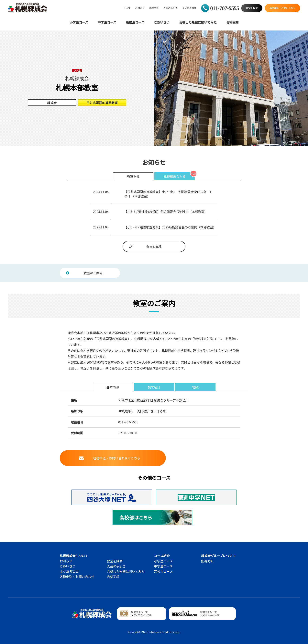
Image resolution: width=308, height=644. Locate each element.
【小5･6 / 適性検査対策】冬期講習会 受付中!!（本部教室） (166, 212)
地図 (195, 387)
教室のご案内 (84, 273)
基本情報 (113, 387)
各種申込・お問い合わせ (77, 577)
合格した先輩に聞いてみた (198, 22)
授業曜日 (154, 387)
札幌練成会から (175, 176)
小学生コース (79, 22)
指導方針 (154, 8)
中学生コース (107, 22)
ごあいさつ (162, 22)
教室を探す (115, 561)
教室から (133, 176)
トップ (127, 8)
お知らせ (140, 8)
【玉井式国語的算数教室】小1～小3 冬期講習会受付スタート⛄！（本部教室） (168, 194)
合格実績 (232, 22)
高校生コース (135, 22)
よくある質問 (189, 8)
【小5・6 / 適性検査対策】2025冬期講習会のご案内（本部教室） (170, 227)
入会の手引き (170, 8)
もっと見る (146, 246)
